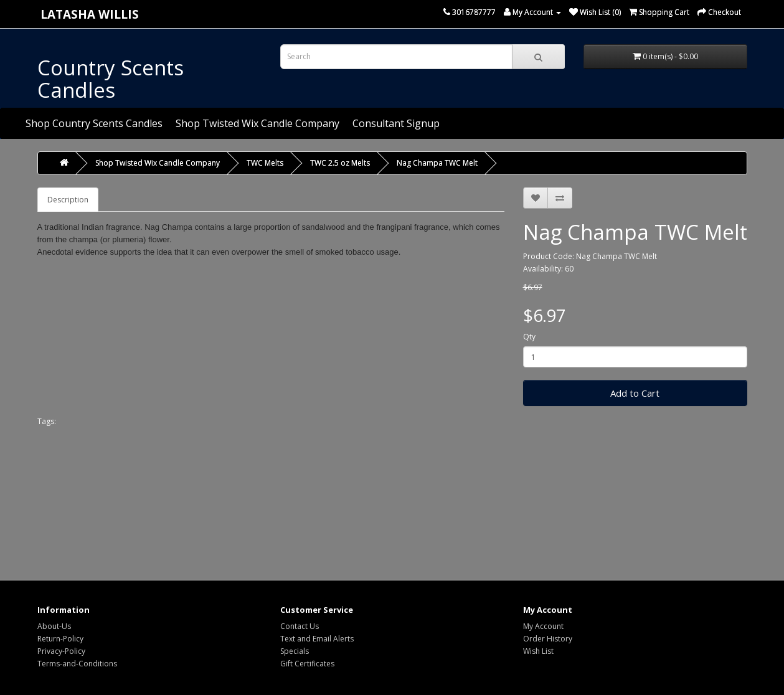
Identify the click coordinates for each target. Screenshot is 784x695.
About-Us (54, 626)
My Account (543, 626)
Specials (295, 651)
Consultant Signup (396, 123)
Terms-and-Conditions (77, 664)
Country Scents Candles (111, 79)
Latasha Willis (90, 14)
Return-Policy (60, 639)
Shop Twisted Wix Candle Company (257, 123)
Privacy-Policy (61, 651)
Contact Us (300, 626)
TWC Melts (265, 163)
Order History (548, 639)
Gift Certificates (307, 664)
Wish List (538, 651)
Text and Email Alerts (317, 639)
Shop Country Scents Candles (94, 123)
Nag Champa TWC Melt (437, 163)
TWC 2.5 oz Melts (340, 163)
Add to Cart (635, 393)
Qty (529, 337)
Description (68, 200)
